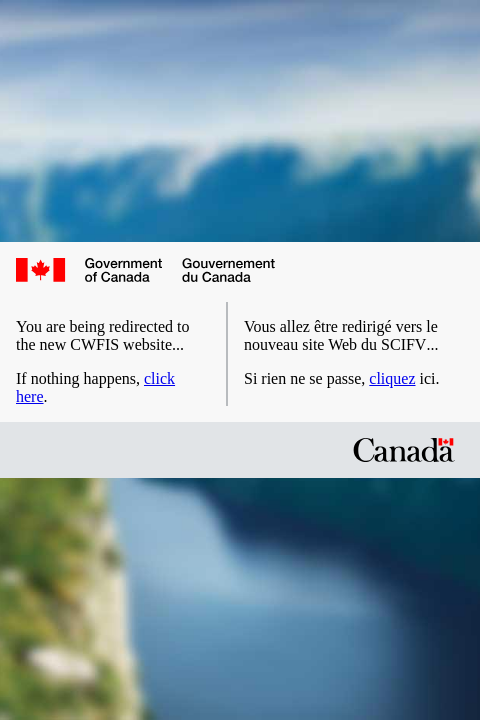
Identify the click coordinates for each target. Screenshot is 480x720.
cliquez (392, 378)
